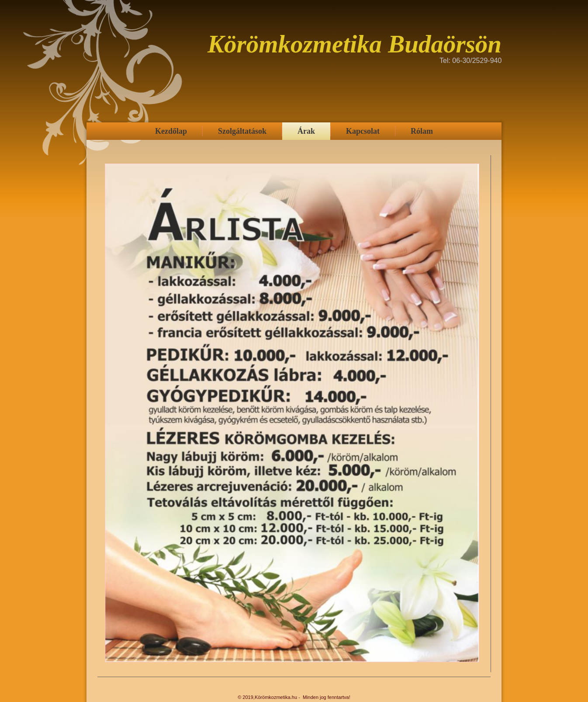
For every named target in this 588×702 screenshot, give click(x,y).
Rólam (422, 131)
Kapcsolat (363, 131)
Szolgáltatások (242, 131)
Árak (306, 131)
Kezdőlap (171, 131)
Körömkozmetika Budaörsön (355, 44)
